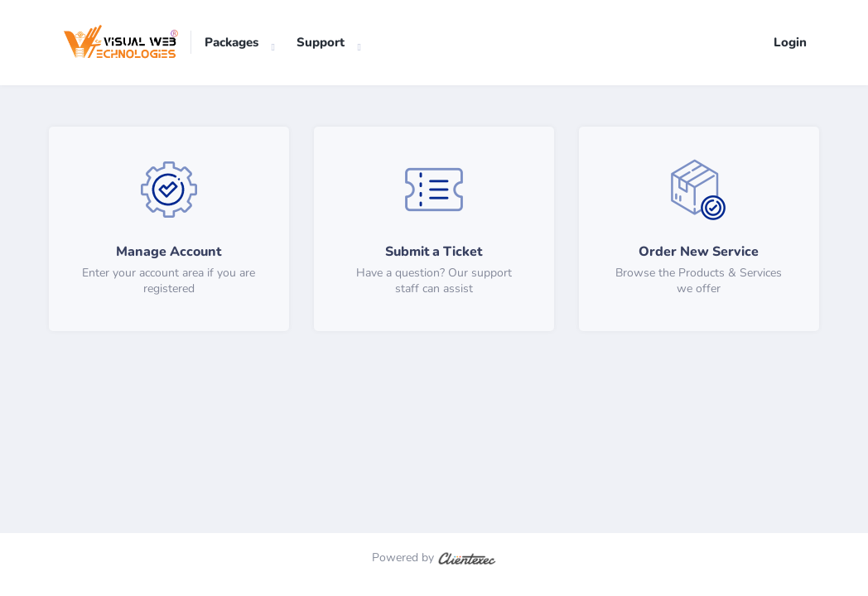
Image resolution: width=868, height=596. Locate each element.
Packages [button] (231, 42)
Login (790, 42)
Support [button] (321, 42)
